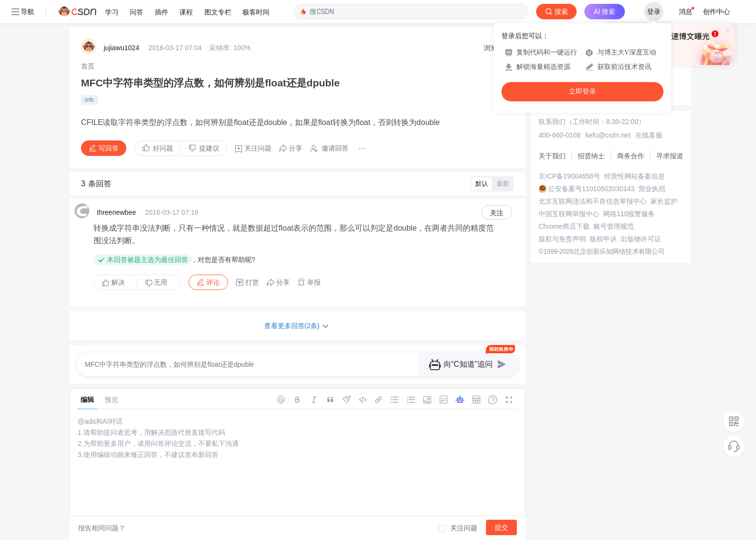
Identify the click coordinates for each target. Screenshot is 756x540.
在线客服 (649, 135)
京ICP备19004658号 (569, 176)
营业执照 (652, 189)
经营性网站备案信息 (634, 176)
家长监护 (664, 201)
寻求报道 (670, 156)
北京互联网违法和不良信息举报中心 (593, 201)
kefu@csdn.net (608, 135)
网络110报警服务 (629, 214)
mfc (89, 100)
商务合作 (631, 156)
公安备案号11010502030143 (591, 189)
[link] (88, 66)
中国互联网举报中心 (569, 214)
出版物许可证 (641, 239)
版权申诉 (603, 239)
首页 (88, 66)
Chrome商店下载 (564, 226)
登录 (654, 12)
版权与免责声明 (562, 239)
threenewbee (116, 212)
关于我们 (552, 156)
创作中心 (716, 12)
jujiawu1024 (121, 48)
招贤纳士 (591, 156)
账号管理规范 (614, 226)
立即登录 (582, 91)
